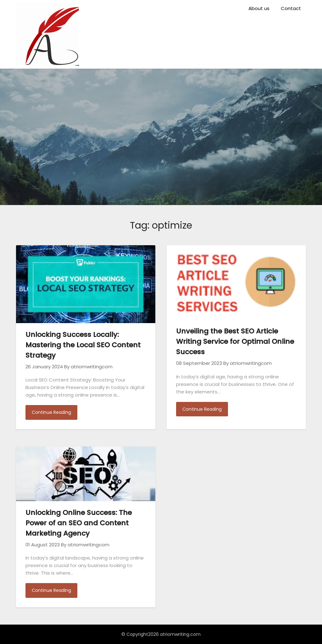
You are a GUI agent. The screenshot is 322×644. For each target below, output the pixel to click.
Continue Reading (51, 412)
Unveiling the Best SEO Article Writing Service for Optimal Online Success (235, 341)
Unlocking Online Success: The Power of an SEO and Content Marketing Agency (79, 523)
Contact (291, 8)
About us (259, 8)
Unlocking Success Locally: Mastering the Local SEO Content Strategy (83, 345)
